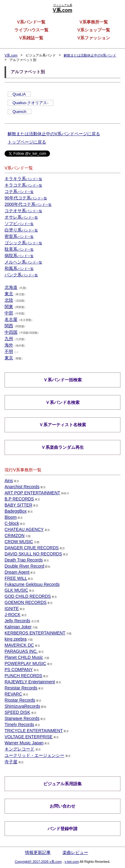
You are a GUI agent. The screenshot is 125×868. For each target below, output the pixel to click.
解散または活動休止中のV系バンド (90, 55)
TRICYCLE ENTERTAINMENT (34, 731)
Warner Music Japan (24, 743)
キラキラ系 (23, 179)
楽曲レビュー (75, 852)
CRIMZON (14, 536)
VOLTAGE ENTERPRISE (29, 737)
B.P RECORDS (19, 499)
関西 (9, 326)
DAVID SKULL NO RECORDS (33, 554)
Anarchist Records (22, 487)
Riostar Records (20, 700)
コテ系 (19, 191)
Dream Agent (17, 572)
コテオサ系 (23, 211)
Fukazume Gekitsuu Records (32, 584)
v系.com (55, 862)
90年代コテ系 (26, 198)
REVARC (13, 694)
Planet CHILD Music (24, 657)
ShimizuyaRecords (22, 706)
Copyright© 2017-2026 (32, 862)
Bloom (11, 517)
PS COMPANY (19, 670)
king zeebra (16, 639)
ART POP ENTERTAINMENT (32, 493)
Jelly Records (17, 621)
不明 (9, 351)
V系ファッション (94, 38)
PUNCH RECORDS (23, 676)
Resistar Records (21, 688)
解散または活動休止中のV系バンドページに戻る (54, 134)
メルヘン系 (23, 262)
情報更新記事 (38, 852)
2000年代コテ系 (28, 204)
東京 (9, 358)
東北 (9, 294)
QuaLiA (19, 94)
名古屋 (11, 319)
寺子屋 (11, 762)
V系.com (11, 55)
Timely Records (19, 725)
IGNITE (12, 608)
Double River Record (24, 566)
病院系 (19, 256)
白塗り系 (21, 230)
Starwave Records (22, 718)
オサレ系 (21, 217)
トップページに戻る (27, 142)
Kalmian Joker (18, 627)
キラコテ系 (23, 185)
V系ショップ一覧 (94, 30)
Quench (20, 112)
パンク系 (21, 275)
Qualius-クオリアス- (30, 103)
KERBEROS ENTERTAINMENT (35, 633)
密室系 (19, 236)
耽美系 (19, 249)
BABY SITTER (18, 505)
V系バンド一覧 (31, 22)
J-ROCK (12, 615)
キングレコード (20, 749)
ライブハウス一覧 (31, 30)
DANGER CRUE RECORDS (32, 548)
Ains (9, 481)
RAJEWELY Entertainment (30, 682)
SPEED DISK (17, 712)
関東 (9, 307)
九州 (9, 339)
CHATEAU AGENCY (24, 529)
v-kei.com (72, 862)
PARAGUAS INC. (21, 651)
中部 (9, 313)
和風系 (19, 268)
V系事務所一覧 (94, 22)
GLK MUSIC (16, 590)
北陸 (9, 300)
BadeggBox (16, 511)
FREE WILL (16, 578)
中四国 (11, 332)
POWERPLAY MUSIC (25, 663)
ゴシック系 (23, 243)
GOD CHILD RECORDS (28, 596)
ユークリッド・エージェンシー (34, 755)
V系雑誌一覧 (31, 38)
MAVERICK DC (19, 645)
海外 (9, 345)
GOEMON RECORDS (26, 602)
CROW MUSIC (19, 542)
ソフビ (19, 223)
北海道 (11, 287)
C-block (12, 523)
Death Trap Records (24, 560)
